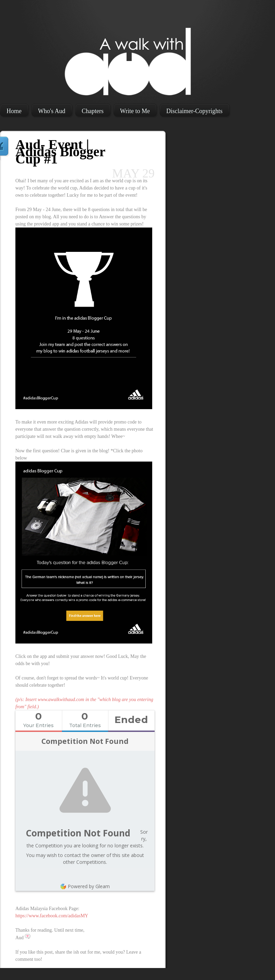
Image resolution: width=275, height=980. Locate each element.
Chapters (93, 111)
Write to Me (135, 111)
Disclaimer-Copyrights (194, 111)
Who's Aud (52, 111)
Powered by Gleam (85, 886)
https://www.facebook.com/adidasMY (52, 916)
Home (14, 111)
